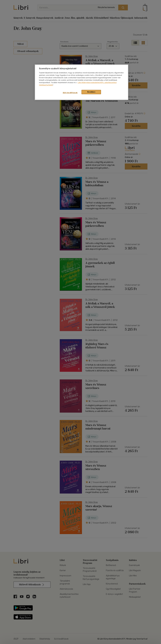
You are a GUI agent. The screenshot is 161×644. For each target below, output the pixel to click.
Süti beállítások (70, 93)
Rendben (91, 92)
